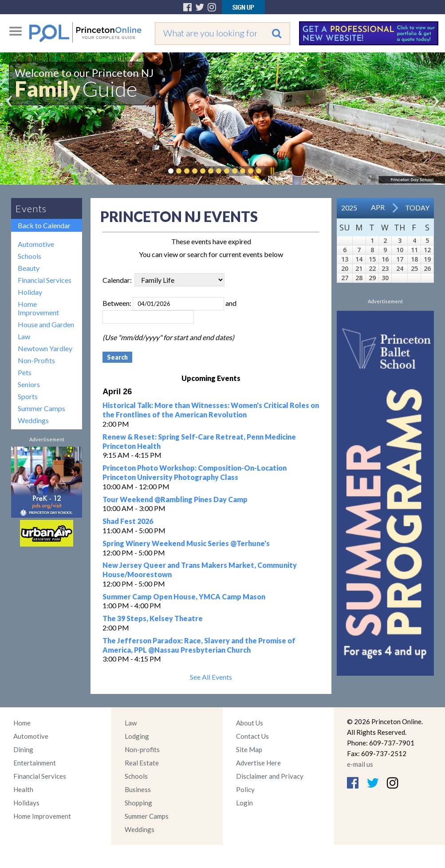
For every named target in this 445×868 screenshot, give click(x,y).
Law (24, 336)
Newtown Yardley (45, 348)
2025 (349, 208)
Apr (378, 207)
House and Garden (46, 324)
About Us (250, 723)
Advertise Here (258, 763)
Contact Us (252, 736)
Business (138, 789)
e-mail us (360, 764)
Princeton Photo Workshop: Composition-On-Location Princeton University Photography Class (195, 472)
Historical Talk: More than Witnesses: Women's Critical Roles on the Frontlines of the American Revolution (211, 410)
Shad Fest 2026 (128, 521)
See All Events (211, 677)
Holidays (26, 803)
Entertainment (35, 763)
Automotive (36, 244)
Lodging (137, 736)
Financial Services (45, 280)
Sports (28, 396)
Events (31, 208)
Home (22, 723)
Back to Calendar (44, 225)
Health (23, 789)
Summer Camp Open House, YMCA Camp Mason (184, 597)
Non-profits (142, 749)
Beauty (29, 268)
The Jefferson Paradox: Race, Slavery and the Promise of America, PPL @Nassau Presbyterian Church (199, 645)
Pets (25, 372)
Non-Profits (36, 360)
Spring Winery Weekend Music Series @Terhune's (186, 543)
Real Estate (142, 763)
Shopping (138, 803)
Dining (23, 749)
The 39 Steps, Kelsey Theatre (153, 618)
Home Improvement (38, 308)
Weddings (33, 420)
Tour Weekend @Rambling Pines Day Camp (175, 499)
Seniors (29, 384)
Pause (272, 171)
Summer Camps (41, 408)
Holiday (30, 292)
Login (244, 803)
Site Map (249, 749)
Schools (30, 256)
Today (417, 208)
